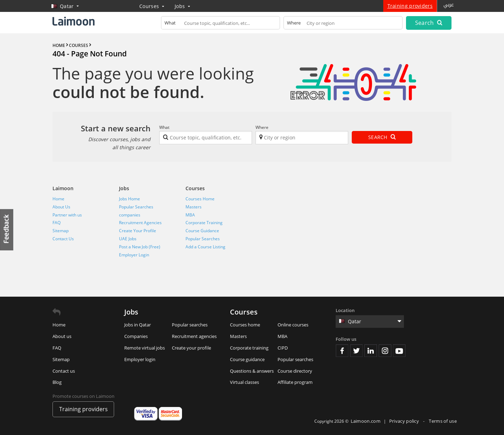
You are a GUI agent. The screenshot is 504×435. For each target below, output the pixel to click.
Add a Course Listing (205, 247)
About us (62, 336)
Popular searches (190, 325)
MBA (190, 215)
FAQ (57, 223)
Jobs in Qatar (138, 325)
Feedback (7, 230)
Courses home (245, 325)
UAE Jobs (128, 239)
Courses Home (200, 199)
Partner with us (67, 215)
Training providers (410, 6)
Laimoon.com (366, 421)
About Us (61, 207)
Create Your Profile (138, 231)
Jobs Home (129, 199)
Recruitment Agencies (140, 223)
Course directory (295, 371)
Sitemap (61, 231)
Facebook (342, 351)
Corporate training (249, 348)
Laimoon (63, 188)
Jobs (182, 6)
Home (58, 199)
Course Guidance (202, 231)
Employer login (140, 359)
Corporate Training (204, 223)
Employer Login (134, 255)
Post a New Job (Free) (140, 247)
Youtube (399, 351)
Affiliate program (295, 382)
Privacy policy (405, 421)
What (164, 127)
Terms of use (443, 421)
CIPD (283, 348)
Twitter (356, 351)
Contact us (64, 371)
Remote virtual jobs (145, 348)
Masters (194, 207)
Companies (136, 336)
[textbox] (220, 24)
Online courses (293, 325)
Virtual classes (244, 382)
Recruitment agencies (194, 336)
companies (130, 215)
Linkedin (371, 351)
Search (429, 23)
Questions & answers (252, 371)
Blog (57, 382)
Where (262, 127)
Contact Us (63, 239)
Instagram (385, 351)
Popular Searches (136, 207)
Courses (152, 6)
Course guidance (247, 359)
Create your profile (191, 348)
